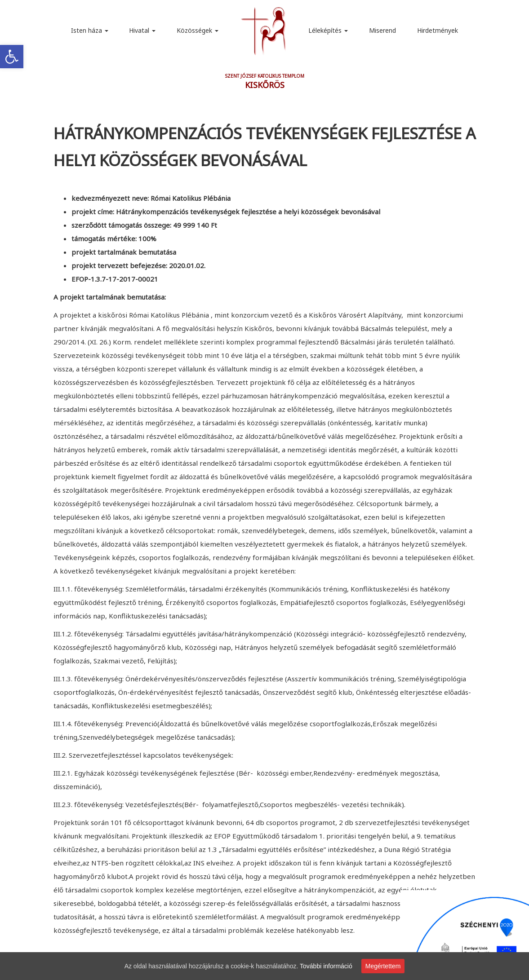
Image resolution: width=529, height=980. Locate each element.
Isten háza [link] (90, 30)
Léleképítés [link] (328, 30)
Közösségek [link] (198, 30)
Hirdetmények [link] (438, 30)
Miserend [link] (382, 30)
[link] (12, 57)
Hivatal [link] (142, 30)
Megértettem (383, 966)
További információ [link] (326, 966)
